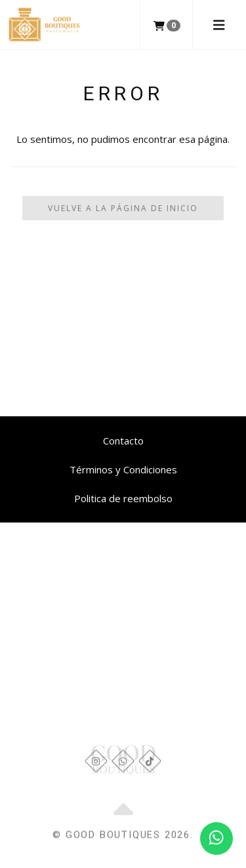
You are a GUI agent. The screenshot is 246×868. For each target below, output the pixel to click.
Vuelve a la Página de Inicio (123, 208)
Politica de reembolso (123, 498)
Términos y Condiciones (123, 469)
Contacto (123, 441)
